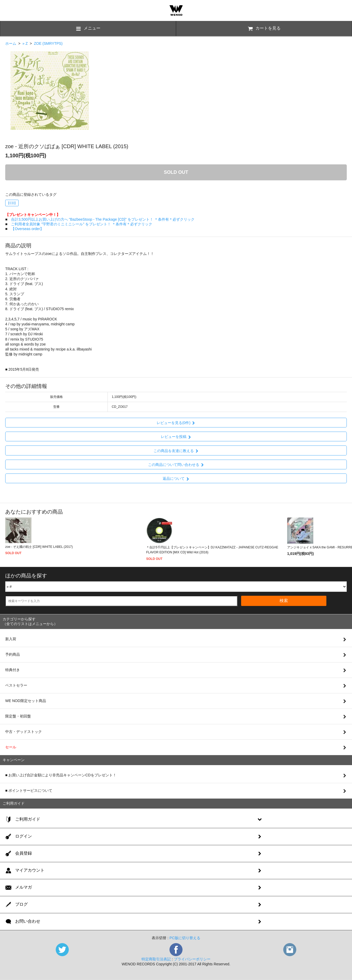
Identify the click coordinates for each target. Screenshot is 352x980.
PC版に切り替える (185, 938)
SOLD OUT (176, 172)
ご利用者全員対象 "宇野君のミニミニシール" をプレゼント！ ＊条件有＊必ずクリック (82, 224)
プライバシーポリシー (192, 959)
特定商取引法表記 (156, 959)
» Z (25, 43)
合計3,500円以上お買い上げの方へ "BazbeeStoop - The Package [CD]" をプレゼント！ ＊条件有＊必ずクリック (103, 219)
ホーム (11, 43)
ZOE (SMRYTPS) (48, 43)
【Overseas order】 (27, 229)
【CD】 (12, 203)
